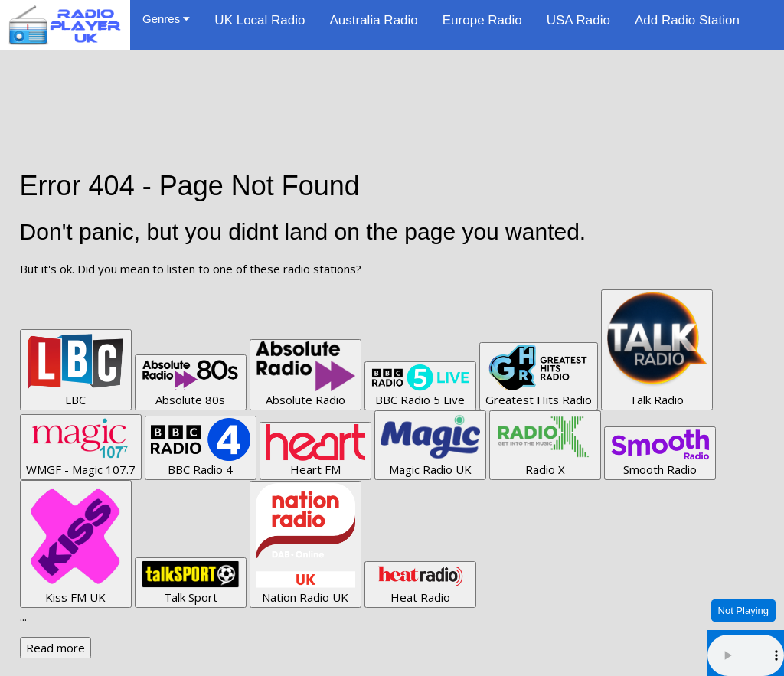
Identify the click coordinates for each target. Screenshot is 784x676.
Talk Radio (657, 349)
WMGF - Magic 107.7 (81, 447)
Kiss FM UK (76, 543)
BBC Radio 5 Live (420, 385)
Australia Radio (373, 20)
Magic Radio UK (430, 444)
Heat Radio (420, 584)
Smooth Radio (660, 453)
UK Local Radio (260, 20)
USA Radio (578, 20)
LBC (76, 369)
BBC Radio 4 (201, 447)
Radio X (545, 444)
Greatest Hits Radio (539, 376)
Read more (56, 648)
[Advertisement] (392, 84)
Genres (166, 19)
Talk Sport (191, 582)
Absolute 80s (191, 382)
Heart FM (315, 451)
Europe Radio (482, 20)
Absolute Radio (305, 374)
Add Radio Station (687, 20)
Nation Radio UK (305, 544)
